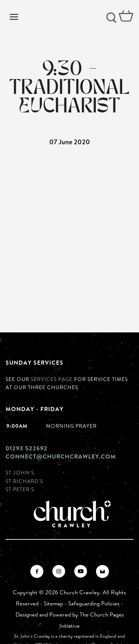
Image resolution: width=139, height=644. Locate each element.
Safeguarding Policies (94, 603)
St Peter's (20, 489)
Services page (52, 379)
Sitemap (53, 603)
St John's (20, 472)
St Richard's (24, 481)
